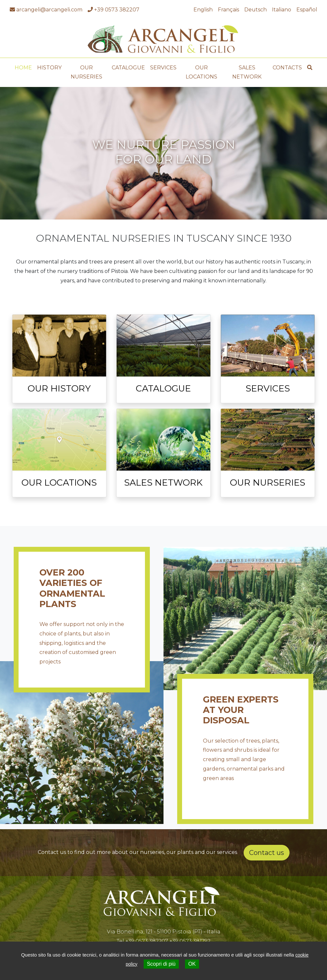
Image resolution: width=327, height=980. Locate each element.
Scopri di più (161, 964)
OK (192, 964)
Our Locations (201, 70)
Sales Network (247, 70)
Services (163, 65)
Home (23, 65)
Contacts (287, 65)
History (49, 65)
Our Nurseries (86, 70)
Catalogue (128, 65)
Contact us (267, 850)
